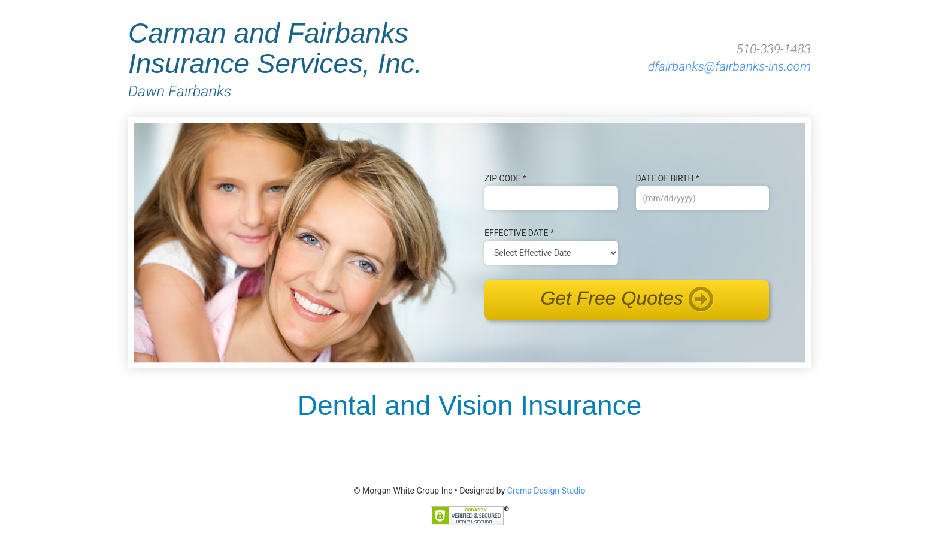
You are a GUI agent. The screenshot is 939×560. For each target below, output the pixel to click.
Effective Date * (519, 233)
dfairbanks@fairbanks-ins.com (729, 67)
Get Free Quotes (626, 300)
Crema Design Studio (546, 491)
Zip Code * (505, 178)
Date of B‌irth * (668, 178)
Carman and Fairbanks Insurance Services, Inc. (318, 58)
